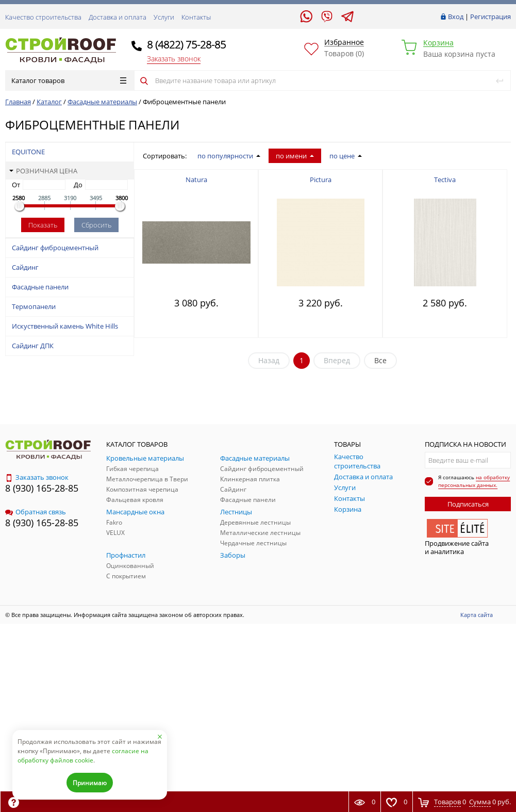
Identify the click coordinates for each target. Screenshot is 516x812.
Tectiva (445, 180)
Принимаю (90, 783)
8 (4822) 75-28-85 (186, 45)
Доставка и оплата (118, 17)
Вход (456, 17)
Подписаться (468, 504)
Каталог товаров (69, 80)
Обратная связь (36, 512)
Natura (196, 180)
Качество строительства (43, 17)
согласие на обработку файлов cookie (83, 756)
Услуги (164, 17)
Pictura (321, 180)
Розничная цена (43, 171)
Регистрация (490, 17)
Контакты (196, 17)
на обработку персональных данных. (474, 481)
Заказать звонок (174, 59)
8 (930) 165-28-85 (42, 488)
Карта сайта (477, 615)
